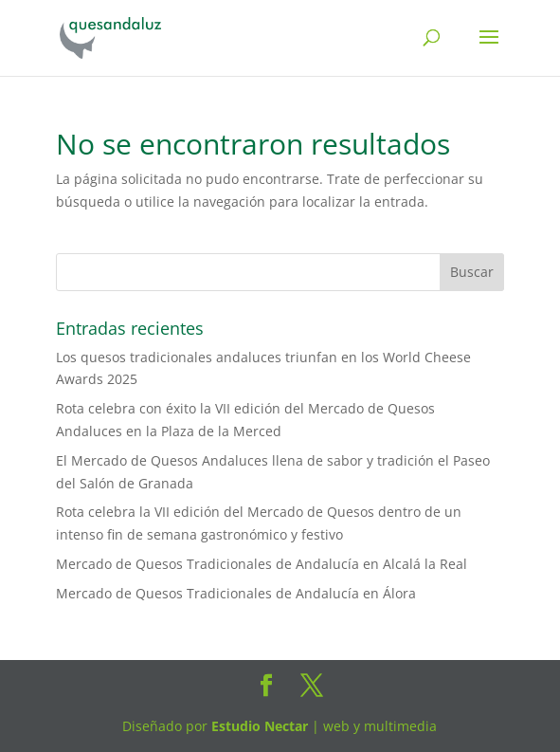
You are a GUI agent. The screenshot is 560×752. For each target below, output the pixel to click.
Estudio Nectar (258, 726)
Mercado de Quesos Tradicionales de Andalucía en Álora (236, 593)
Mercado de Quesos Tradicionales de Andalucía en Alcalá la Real (262, 564)
